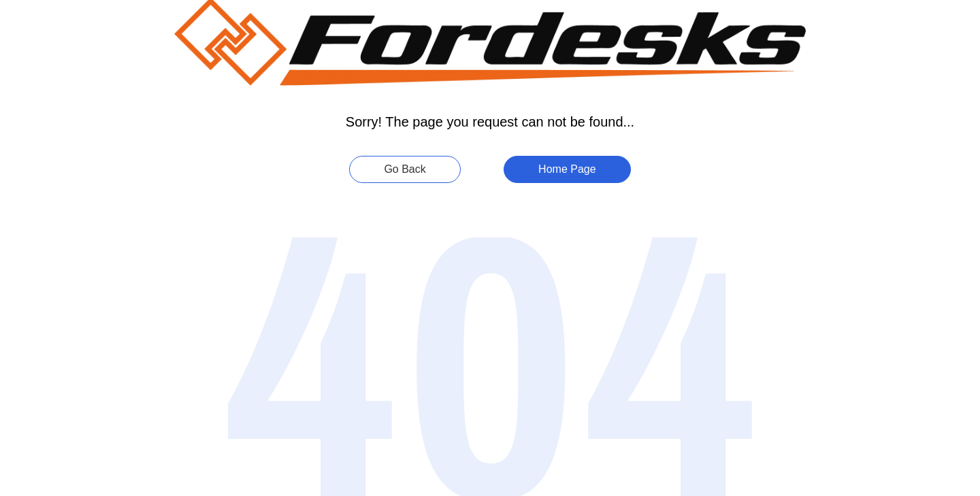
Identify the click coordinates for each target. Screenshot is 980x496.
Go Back (405, 169)
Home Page (567, 169)
